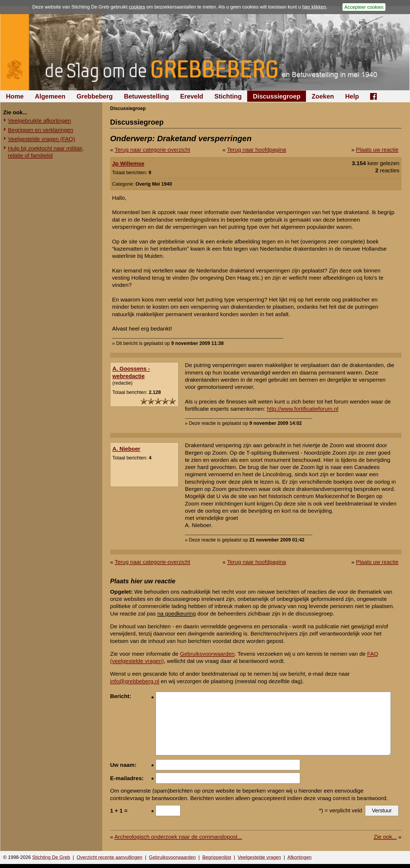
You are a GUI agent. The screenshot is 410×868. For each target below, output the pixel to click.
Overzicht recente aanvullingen (109, 857)
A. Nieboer (126, 449)
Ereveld (192, 96)
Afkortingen (299, 857)
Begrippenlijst (217, 857)
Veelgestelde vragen (259, 857)
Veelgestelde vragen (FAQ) (42, 139)
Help (352, 96)
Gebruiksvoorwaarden (207, 654)
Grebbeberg (95, 96)
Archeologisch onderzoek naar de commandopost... (178, 837)
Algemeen (50, 96)
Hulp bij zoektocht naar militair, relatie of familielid (46, 152)
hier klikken (314, 7)
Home (15, 96)
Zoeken (323, 96)
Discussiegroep (277, 96)
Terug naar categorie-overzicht (152, 150)
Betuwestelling (146, 96)
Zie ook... (385, 837)
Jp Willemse (128, 163)
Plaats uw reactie (377, 150)
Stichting (228, 96)
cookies (137, 7)
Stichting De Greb (51, 857)
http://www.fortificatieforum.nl (303, 409)
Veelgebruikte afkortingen (40, 121)
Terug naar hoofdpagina (256, 150)
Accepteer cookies (364, 7)
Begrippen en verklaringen (41, 130)
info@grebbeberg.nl (135, 681)
